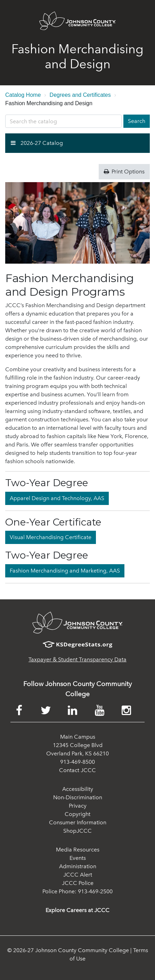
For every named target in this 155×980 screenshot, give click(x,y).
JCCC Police (78, 883)
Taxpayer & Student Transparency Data (77, 659)
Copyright (77, 814)
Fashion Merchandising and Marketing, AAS (65, 571)
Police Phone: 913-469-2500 (77, 891)
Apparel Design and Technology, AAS (57, 498)
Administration (78, 866)
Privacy (78, 806)
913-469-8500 (77, 762)
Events (78, 858)
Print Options (124, 172)
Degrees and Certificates (80, 95)
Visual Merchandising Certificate (51, 537)
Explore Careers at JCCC (77, 910)
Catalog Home (23, 95)
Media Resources (78, 850)
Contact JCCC (77, 770)
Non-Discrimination (78, 797)
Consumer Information (78, 822)
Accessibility (78, 789)
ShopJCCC (77, 831)
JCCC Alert (78, 875)
